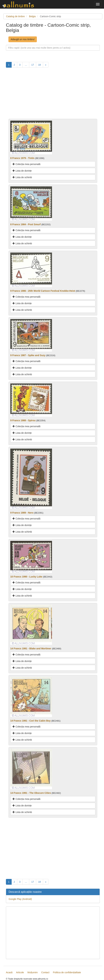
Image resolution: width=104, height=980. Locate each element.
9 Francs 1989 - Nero (22, 513)
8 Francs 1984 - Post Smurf (25, 224)
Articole (20, 972)
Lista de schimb (22, 177)
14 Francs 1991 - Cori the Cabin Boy (30, 721)
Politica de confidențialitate (67, 972)
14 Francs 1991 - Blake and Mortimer (31, 648)
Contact (45, 972)
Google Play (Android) (20, 899)
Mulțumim (33, 972)
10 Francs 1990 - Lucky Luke (26, 577)
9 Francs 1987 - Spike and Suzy (28, 355)
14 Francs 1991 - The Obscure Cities (31, 793)
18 (40, 65)
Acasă (9, 972)
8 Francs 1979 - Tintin (22, 158)
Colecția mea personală (26, 164)
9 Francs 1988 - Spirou (23, 420)
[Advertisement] (53, 95)
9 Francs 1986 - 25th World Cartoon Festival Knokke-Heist (43, 291)
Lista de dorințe (22, 171)
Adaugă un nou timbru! (23, 39)
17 (33, 65)
